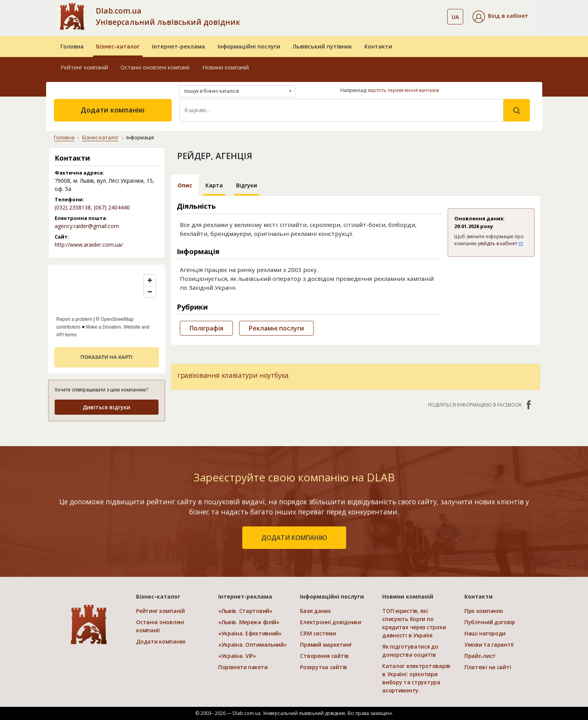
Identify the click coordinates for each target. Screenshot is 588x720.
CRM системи (318, 633)
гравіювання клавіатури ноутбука (233, 375)
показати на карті (107, 357)
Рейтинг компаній (84, 67)
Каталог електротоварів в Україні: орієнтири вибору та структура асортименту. (416, 678)
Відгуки (247, 185)
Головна (72, 46)
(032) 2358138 (73, 207)
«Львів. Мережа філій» (249, 622)
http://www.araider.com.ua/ (89, 245)
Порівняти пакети (243, 667)
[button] (500, 17)
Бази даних (315, 611)
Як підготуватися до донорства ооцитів (410, 651)
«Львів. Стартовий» (245, 611)
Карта (214, 185)
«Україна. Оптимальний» (253, 645)
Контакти (378, 46)
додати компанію (294, 538)
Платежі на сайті (488, 667)
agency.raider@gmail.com (87, 226)
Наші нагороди (485, 633)
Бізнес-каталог (118, 46)
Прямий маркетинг (326, 645)
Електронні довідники (330, 622)
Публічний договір (490, 622)
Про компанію (484, 611)
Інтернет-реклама (178, 46)
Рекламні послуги (276, 328)
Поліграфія (206, 328)
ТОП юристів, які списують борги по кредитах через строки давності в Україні (414, 623)
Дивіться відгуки (106, 407)
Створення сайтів (324, 656)
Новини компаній (226, 67)
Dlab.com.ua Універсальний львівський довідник (168, 16)
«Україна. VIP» (237, 656)
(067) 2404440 (112, 207)
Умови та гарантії (489, 645)
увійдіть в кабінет (501, 243)
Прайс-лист (480, 656)
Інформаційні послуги (249, 46)
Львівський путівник (322, 46)
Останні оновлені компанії (155, 67)
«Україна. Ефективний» (250, 633)
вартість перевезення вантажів (403, 90)
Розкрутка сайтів (324, 667)
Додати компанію (113, 110)
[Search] (341, 110)
